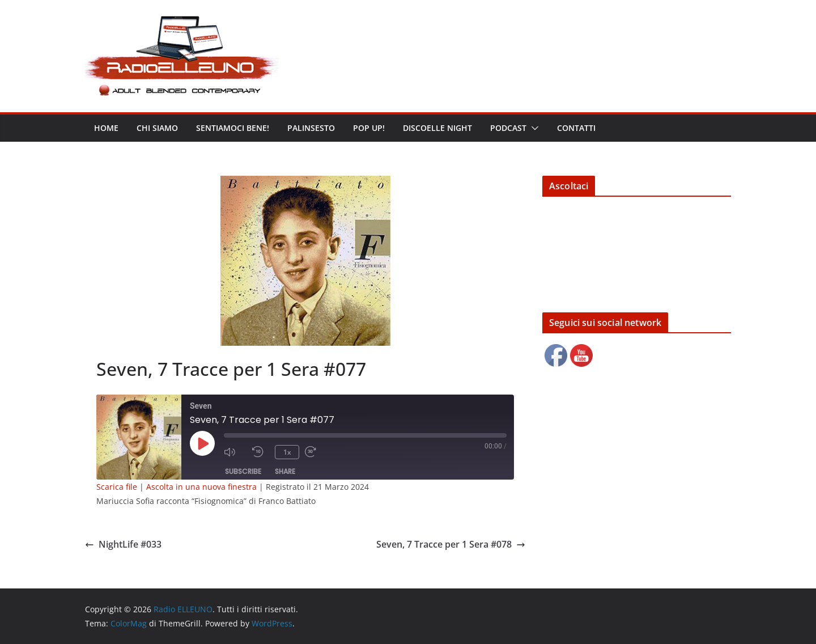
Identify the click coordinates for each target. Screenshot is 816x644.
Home (106, 128)
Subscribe (243, 471)
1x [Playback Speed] (287, 452)
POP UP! (369, 128)
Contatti (576, 128)
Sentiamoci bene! (233, 128)
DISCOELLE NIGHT (437, 128)
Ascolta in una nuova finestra (201, 487)
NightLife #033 (123, 544)
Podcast (508, 128)
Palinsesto (311, 128)
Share (285, 471)
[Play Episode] (202, 443)
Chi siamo (157, 128)
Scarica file (117, 487)
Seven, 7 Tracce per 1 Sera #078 (451, 544)
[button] (533, 128)
